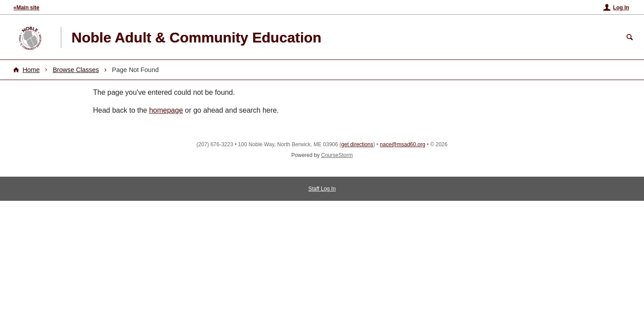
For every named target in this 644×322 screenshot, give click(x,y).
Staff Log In (322, 189)
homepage (166, 110)
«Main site (26, 8)
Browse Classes (76, 70)
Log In (621, 8)
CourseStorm (337, 155)
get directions (357, 144)
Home (31, 70)
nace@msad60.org (402, 144)
